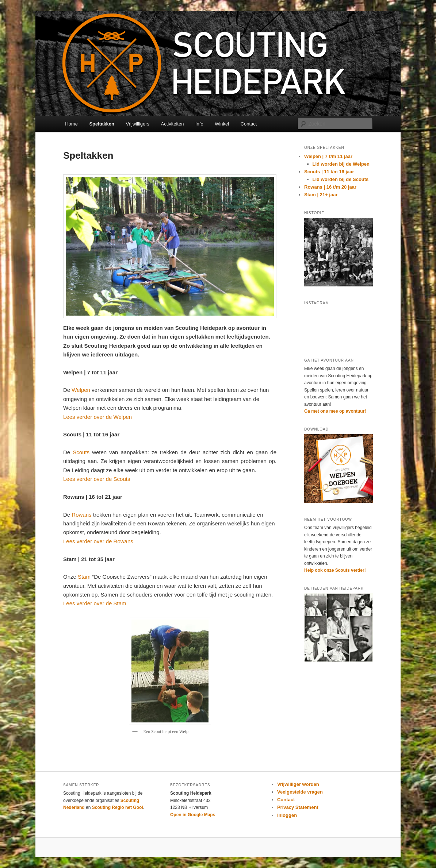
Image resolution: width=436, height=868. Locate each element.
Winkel (222, 124)
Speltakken (102, 124)
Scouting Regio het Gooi (118, 807)
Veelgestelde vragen (300, 792)
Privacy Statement (298, 807)
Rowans (81, 515)
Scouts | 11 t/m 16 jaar (329, 172)
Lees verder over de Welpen (97, 417)
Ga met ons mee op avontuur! (335, 411)
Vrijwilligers (138, 124)
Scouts (81, 452)
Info (199, 124)
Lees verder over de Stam (95, 603)
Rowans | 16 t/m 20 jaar (330, 187)
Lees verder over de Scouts (97, 479)
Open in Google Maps (193, 815)
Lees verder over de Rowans (98, 541)
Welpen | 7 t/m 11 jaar (328, 156)
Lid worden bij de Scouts (341, 179)
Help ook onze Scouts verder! (335, 570)
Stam (84, 577)
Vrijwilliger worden (298, 784)
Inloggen (287, 815)
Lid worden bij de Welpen (341, 164)
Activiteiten (173, 124)
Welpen (81, 390)
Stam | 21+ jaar (321, 195)
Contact (249, 124)
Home (71, 124)
